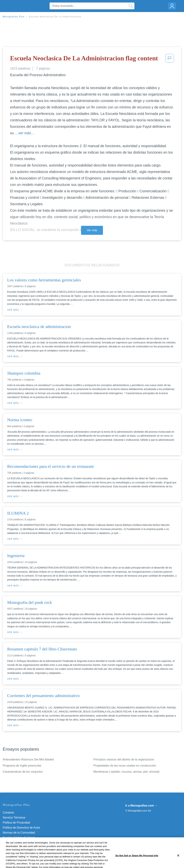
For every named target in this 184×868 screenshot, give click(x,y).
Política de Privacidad (16, 823)
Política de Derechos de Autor (21, 828)
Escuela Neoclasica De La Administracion (55, 17)
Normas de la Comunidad (19, 833)
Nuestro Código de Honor (19, 838)
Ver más (92, 230)
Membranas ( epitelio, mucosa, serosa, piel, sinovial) (126, 772)
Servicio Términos (14, 818)
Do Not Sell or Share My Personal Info (27, 843)
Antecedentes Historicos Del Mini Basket (28, 759)
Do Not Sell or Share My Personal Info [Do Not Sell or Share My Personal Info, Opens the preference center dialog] (137, 863)
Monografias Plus (14, 17)
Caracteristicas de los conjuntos (23, 772)
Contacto (8, 813)
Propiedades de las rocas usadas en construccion (125, 766)
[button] (170, 59)
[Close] (178, 863)
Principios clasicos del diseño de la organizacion (124, 759)
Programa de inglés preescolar (22, 766)
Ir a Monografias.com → (142, 806)
